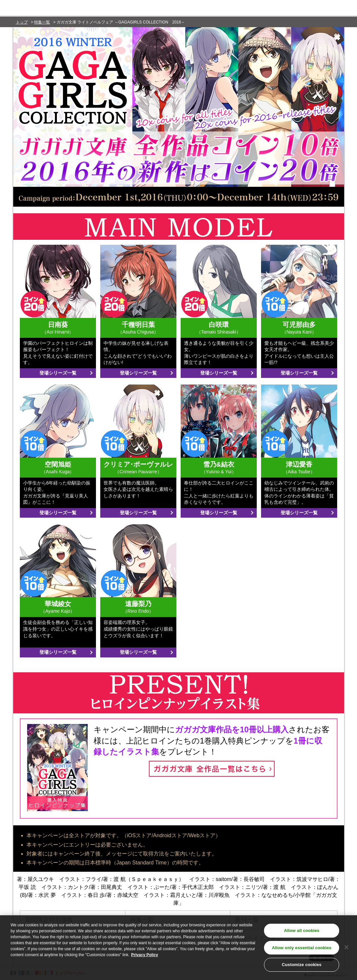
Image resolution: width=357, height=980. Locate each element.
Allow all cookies (302, 933)
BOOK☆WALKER (66, 8)
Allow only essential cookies (302, 950)
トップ (22, 22)
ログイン (285, 9)
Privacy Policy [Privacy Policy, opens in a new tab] (144, 957)
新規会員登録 (324, 9)
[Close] (346, 950)
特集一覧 (42, 22)
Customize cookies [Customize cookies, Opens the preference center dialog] (302, 968)
